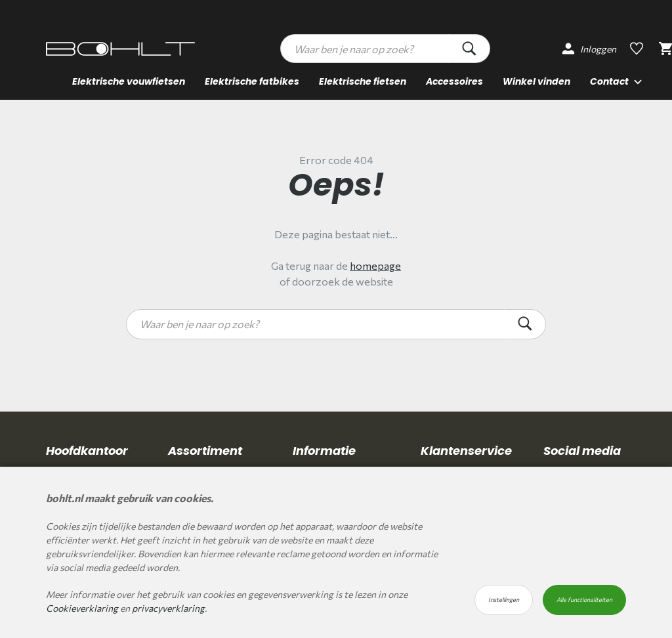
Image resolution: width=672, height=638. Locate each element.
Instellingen (504, 600)
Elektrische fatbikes (252, 81)
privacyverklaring (168, 608)
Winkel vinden (536, 81)
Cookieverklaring (82, 608)
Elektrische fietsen (363, 81)
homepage (375, 266)
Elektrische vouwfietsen (129, 81)
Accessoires (454, 81)
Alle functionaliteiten (584, 600)
